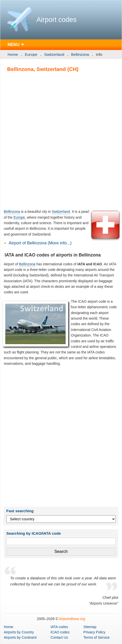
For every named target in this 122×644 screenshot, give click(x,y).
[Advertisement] (61, 140)
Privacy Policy (94, 632)
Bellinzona (80, 54)
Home (13, 54)
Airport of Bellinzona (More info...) (40, 243)
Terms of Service (97, 637)
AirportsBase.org (72, 619)
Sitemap (90, 627)
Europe (31, 54)
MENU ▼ (16, 44)
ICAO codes (60, 632)
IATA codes (59, 627)
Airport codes (56, 20)
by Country (19, 632)
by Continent (20, 637)
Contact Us (59, 637)
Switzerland (54, 54)
